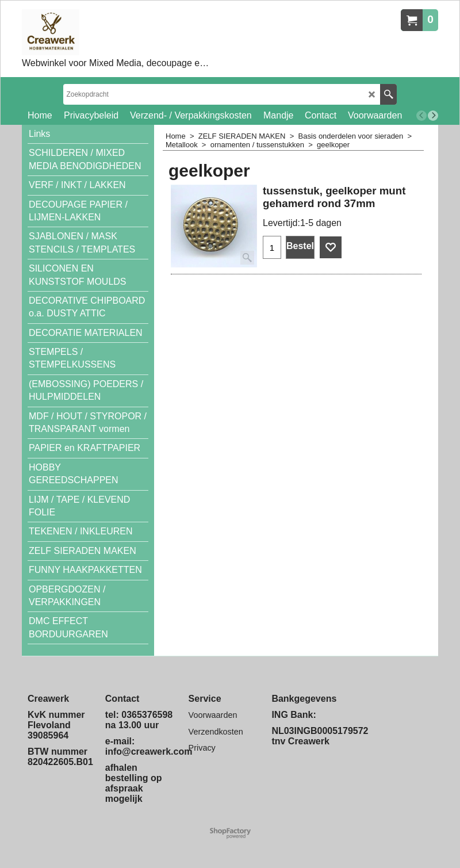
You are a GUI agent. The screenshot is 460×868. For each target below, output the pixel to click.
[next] (433, 116)
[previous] (421, 116)
